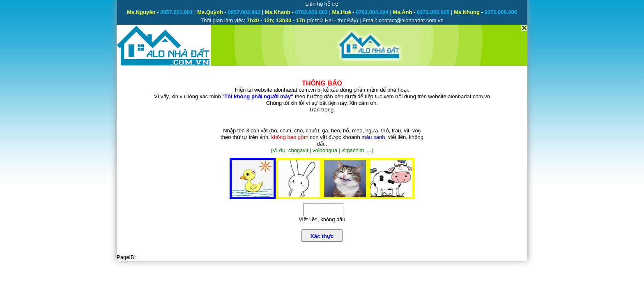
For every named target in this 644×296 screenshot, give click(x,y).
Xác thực (322, 236)
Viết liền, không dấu (322, 219)
